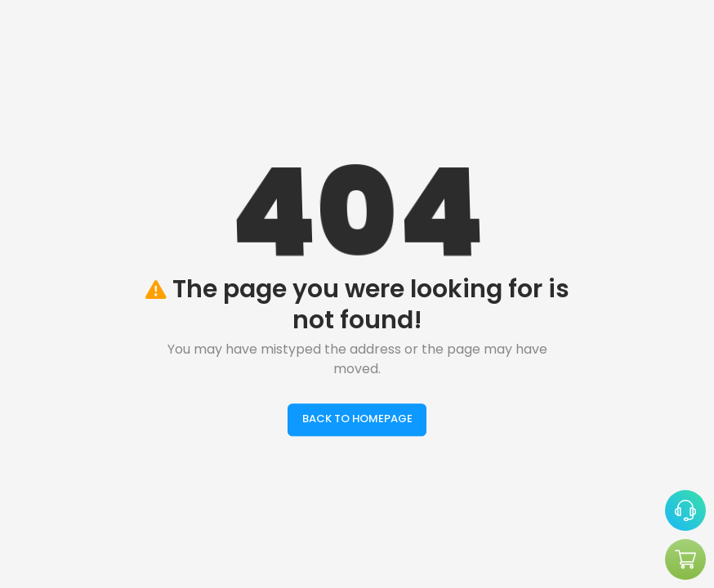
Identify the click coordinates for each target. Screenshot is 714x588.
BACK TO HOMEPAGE (357, 419)
